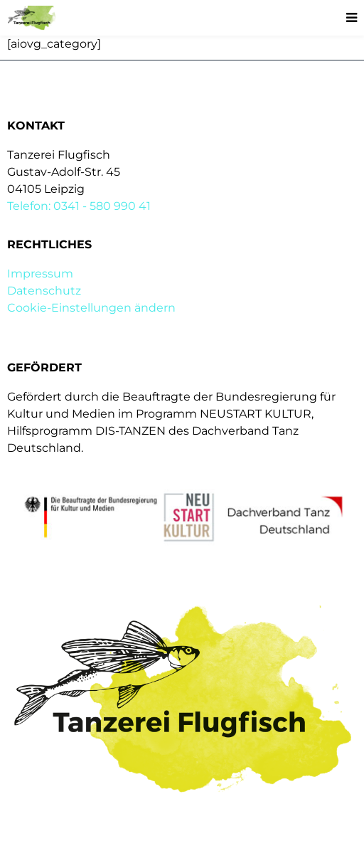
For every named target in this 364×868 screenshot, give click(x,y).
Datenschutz (44, 291)
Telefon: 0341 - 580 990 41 (79, 206)
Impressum (40, 274)
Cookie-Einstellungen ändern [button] (91, 308)
